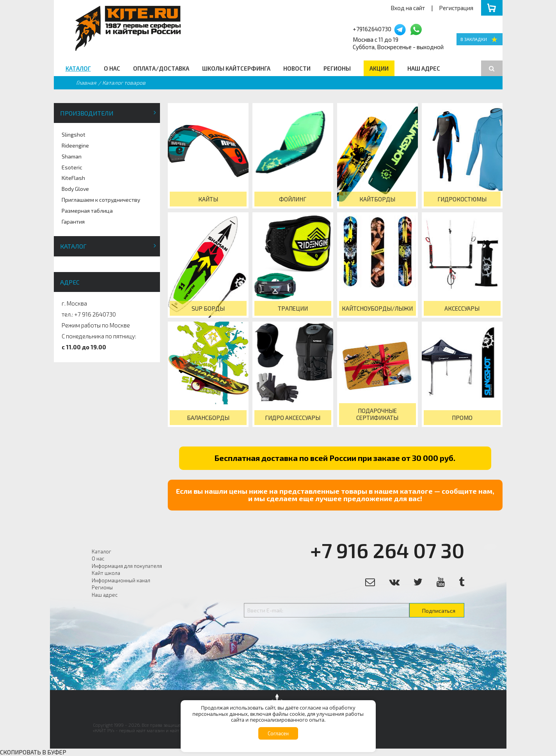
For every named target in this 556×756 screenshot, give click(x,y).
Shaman (72, 156)
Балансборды (208, 418)
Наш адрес (424, 68)
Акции (379, 68)
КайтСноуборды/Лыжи (377, 308)
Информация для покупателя (127, 566)
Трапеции (293, 308)
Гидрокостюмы (462, 199)
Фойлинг (293, 199)
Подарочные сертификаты (377, 414)
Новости (297, 68)
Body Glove (75, 189)
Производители (87, 113)
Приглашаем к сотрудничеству (101, 200)
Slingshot (74, 134)
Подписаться (439, 611)
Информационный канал (121, 580)
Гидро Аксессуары (293, 418)
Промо (462, 418)
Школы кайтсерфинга (236, 68)
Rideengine (75, 145)
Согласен (278, 733)
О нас (112, 68)
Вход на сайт (408, 8)
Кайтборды (377, 199)
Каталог (78, 68)
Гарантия (73, 221)
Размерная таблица (87, 211)
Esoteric (72, 167)
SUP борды (208, 308)
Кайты (208, 199)
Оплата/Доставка (161, 68)
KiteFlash (73, 178)
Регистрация (456, 8)
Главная (86, 83)
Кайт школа (106, 573)
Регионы (337, 68)
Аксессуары (462, 308)
